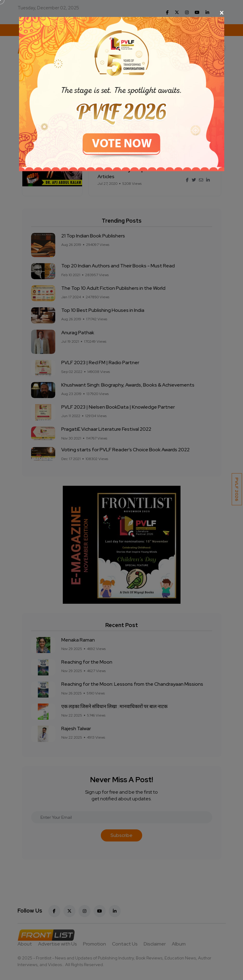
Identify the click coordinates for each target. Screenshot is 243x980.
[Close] (122, 13)
